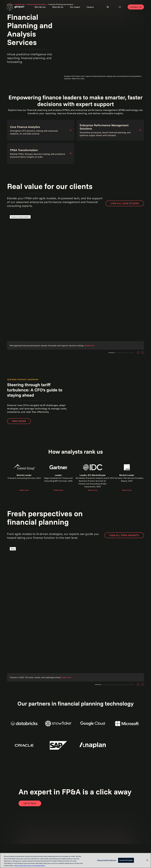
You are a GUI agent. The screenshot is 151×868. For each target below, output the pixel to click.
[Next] (143, 353)
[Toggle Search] (108, 7)
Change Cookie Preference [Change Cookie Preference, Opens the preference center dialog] (107, 860)
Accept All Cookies (126, 860)
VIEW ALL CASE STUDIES (125, 203)
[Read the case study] (75, 281)
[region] (75, 860)
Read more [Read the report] (24, 490)
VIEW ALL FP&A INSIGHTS (124, 535)
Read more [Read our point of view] (19, 421)
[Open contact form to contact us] (30, 803)
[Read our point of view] (75, 613)
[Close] (147, 860)
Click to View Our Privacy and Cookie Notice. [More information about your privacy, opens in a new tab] (30, 866)
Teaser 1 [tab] (111, 353)
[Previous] (138, 353)
